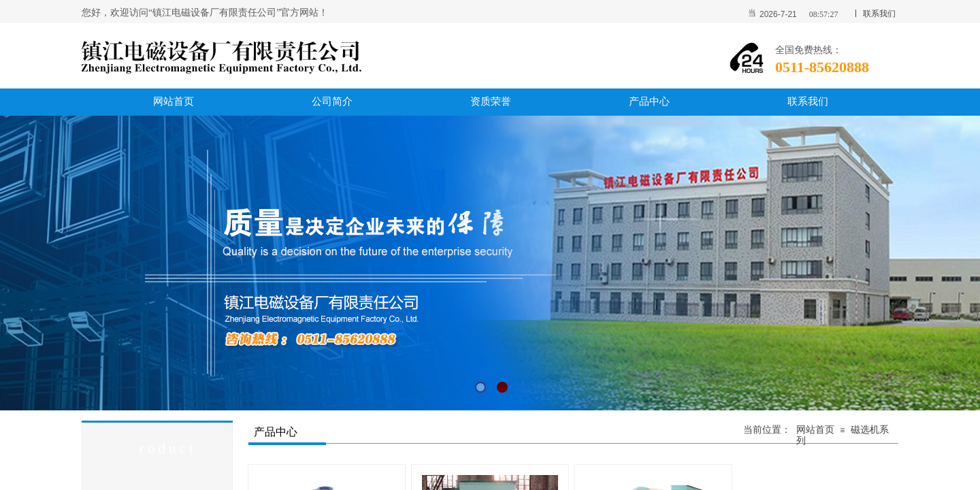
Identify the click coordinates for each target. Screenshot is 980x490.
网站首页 (815, 430)
